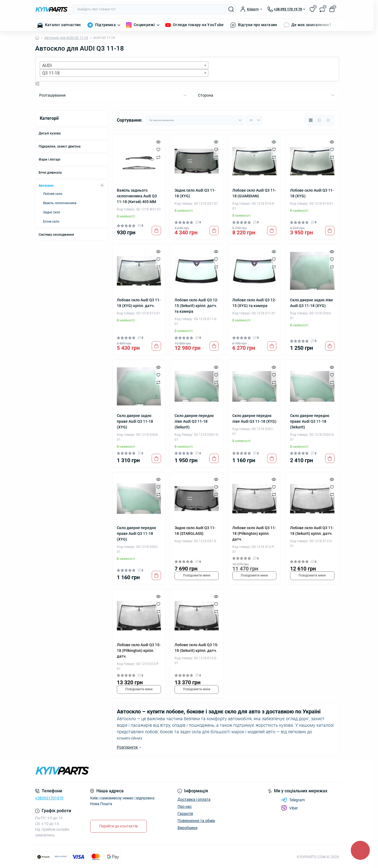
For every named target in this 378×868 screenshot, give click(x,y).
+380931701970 (49, 798)
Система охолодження (56, 235)
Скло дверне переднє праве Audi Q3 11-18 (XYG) (136, 533)
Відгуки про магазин (258, 25)
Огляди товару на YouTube (198, 25)
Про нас (185, 806)
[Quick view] (158, 142)
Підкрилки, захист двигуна (60, 146)
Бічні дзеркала (50, 173)
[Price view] (328, 120)
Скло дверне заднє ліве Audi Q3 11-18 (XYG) (312, 303)
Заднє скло (52, 212)
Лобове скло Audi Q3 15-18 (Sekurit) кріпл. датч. (196, 648)
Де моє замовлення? (311, 25)
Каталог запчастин (63, 25)
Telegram (293, 800)
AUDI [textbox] (47, 65)
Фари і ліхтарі (49, 160)
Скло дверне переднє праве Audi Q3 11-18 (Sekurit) (310, 421)
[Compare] (158, 157)
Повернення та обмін (196, 821)
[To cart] (156, 231)
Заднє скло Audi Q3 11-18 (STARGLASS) (195, 531)
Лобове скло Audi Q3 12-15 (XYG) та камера (254, 303)
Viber (289, 808)
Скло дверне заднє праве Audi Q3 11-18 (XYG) (135, 421)
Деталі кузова (50, 133)
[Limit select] (254, 120)
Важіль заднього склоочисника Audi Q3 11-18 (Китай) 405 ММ (137, 196)
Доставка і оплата (194, 799)
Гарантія (185, 814)
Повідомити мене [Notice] (197, 575)
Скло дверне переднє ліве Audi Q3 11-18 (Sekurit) (194, 421)
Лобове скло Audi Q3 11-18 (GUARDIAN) (254, 193)
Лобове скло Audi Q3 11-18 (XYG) (312, 193)
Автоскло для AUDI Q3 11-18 (66, 38)
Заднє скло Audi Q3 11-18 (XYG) (195, 193)
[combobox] (124, 65)
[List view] (319, 120)
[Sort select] (195, 120)
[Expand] (102, 185)
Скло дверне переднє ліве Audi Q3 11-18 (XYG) (254, 418)
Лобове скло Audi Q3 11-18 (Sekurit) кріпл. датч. (312, 531)
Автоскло (46, 186)
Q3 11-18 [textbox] (51, 73)
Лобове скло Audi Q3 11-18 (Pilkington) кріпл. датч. (254, 533)
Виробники (188, 828)
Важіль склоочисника (60, 203)
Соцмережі (144, 25)
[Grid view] (311, 120)
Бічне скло (51, 222)
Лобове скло (53, 194)
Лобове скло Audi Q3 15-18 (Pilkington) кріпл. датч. (139, 651)
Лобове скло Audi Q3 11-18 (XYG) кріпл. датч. (139, 303)
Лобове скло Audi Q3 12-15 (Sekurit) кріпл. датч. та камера (196, 306)
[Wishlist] (158, 149)
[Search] (231, 9)
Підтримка (105, 25)
